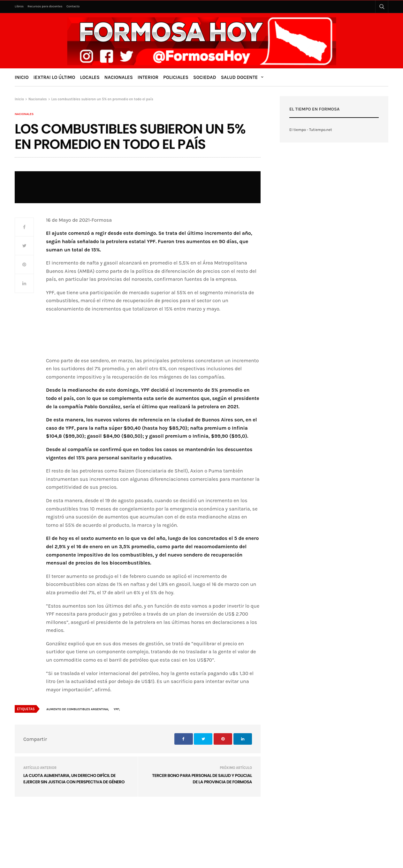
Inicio (22, 77)
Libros (19, 6)
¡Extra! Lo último (54, 77)
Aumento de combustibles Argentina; (78, 709)
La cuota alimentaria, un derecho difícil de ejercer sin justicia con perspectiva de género (74, 779)
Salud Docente (240, 77)
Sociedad (205, 77)
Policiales (176, 77)
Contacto (73, 6)
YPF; (117, 709)
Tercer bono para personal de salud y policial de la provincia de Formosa (202, 779)
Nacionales (119, 77)
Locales (90, 77)
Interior (148, 77)
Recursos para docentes (45, 6)
